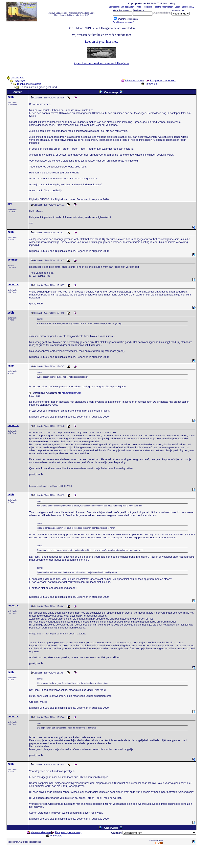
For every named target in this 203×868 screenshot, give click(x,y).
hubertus (13, 284)
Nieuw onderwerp (135, 80)
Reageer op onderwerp (163, 80)
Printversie (151, 84)
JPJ (10, 204)
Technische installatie (29, 84)
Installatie (19, 81)
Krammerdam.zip (71, 393)
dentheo (13, 260)
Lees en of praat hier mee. (101, 42)
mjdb (11, 97)
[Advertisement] (101, 857)
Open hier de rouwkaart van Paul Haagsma (102, 63)
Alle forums (17, 77)
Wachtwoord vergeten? (123, 22)
